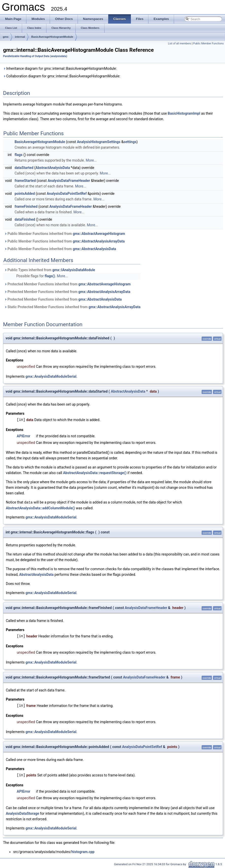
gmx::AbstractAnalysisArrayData (99, 241)
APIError (23, 436)
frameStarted (25, 181)
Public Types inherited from (50, 270)
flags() (50, 276)
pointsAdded (25, 194)
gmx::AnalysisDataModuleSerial (51, 376)
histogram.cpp (83, 852)
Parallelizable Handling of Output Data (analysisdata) (35, 56)
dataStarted (24, 168)
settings (130, 142)
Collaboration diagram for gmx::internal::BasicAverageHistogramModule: (62, 76)
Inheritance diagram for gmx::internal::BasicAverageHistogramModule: (60, 68)
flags (18, 155)
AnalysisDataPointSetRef (67, 194)
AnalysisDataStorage (22, 813)
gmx (6, 37)
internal (20, 37)
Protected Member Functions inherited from (67, 284)
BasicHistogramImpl (184, 113)
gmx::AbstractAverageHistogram (99, 234)
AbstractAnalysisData (53, 168)
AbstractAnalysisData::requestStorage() (95, 473)
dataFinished (25, 219)
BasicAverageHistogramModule (52, 37)
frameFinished (26, 206)
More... (91, 160)
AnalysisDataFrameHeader (69, 181)
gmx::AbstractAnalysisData (94, 249)
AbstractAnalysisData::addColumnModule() (40, 508)
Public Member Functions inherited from (65, 234)
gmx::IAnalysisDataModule (74, 270)
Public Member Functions (208, 44)
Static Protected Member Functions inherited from (72, 307)
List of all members (179, 44)
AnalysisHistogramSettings (99, 142)
